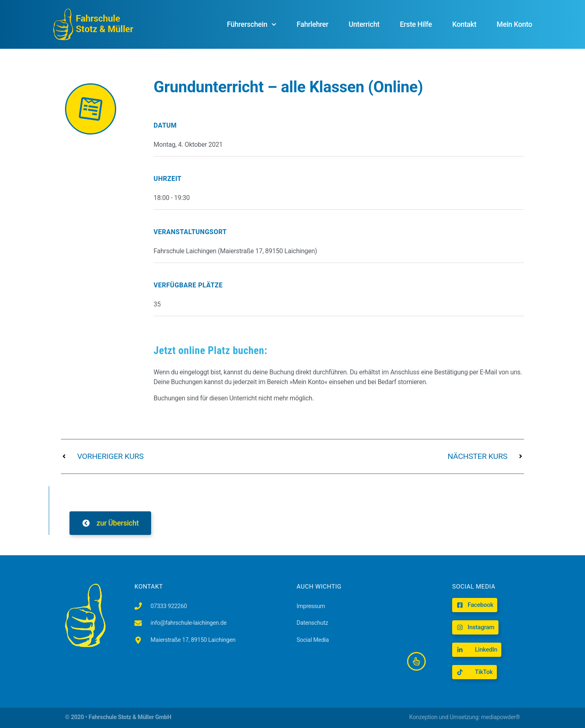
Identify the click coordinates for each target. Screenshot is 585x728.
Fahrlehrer (312, 24)
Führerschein (251, 24)
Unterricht (364, 24)
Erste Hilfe (416, 24)
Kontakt (464, 24)
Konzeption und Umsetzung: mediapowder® (465, 717)
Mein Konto (515, 24)
